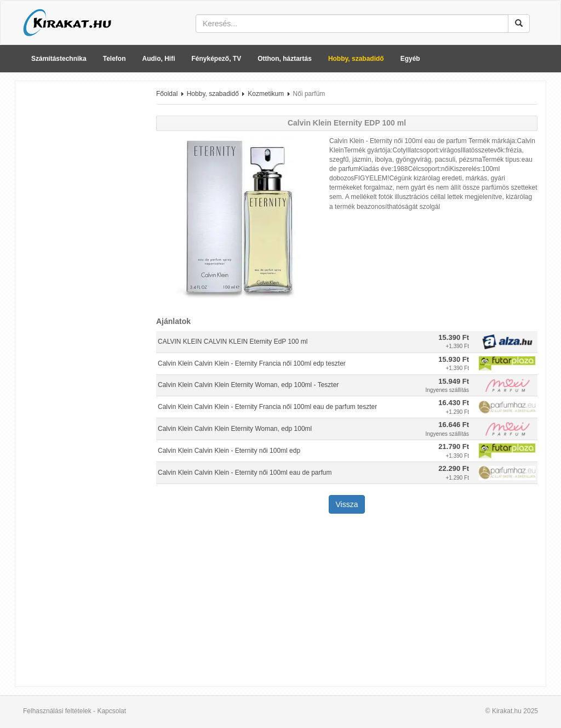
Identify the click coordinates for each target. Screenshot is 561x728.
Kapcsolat (111, 711)
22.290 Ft (454, 468)
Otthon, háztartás (285, 59)
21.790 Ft (454, 447)
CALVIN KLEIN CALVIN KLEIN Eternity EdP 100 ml (233, 342)
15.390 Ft (454, 337)
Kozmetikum (266, 94)
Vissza (347, 504)
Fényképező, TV (217, 59)
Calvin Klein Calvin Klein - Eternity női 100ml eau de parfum (245, 473)
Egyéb (410, 59)
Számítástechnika (59, 59)
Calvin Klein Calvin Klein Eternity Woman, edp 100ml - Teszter (248, 385)
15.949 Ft (454, 381)
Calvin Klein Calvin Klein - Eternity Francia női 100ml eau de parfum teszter (267, 407)
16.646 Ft (454, 425)
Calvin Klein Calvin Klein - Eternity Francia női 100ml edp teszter (252, 363)
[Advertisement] (82, 254)
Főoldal (167, 94)
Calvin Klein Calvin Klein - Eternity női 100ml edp (229, 451)
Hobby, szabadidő (356, 59)
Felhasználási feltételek (57, 711)
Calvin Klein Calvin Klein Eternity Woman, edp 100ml (235, 429)
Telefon (115, 59)
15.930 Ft (454, 359)
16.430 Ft (454, 403)
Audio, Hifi (159, 59)
